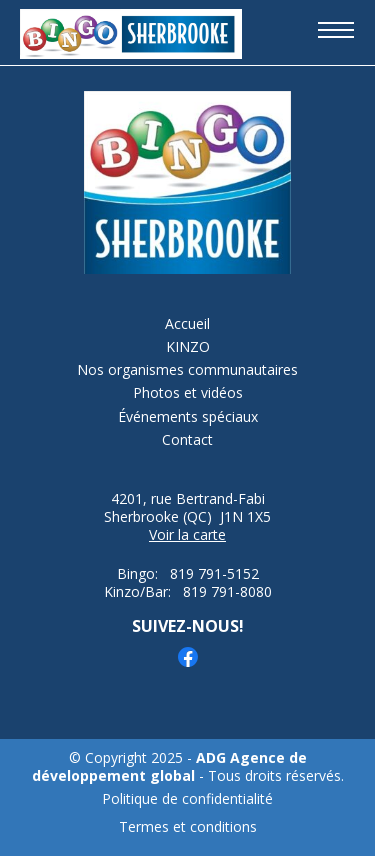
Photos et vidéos (188, 393)
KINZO (188, 347)
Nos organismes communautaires (187, 370)
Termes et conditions (188, 827)
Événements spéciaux (188, 417)
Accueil (187, 324)
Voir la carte (187, 534)
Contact (187, 440)
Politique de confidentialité (187, 799)
